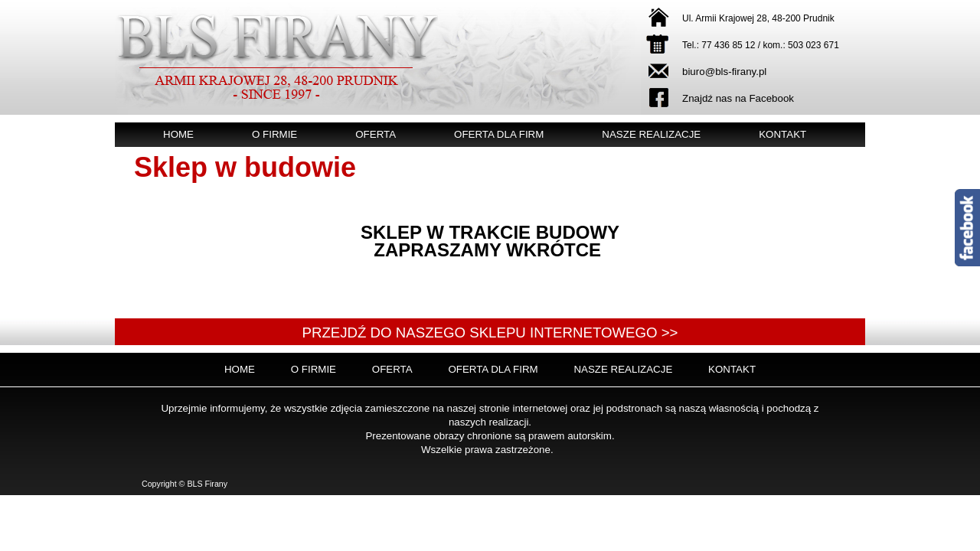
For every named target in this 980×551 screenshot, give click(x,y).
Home (178, 134)
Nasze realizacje (651, 134)
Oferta (376, 134)
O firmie (274, 134)
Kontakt (782, 134)
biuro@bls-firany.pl (724, 72)
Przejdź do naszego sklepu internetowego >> (490, 333)
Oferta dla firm (499, 134)
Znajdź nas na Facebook (738, 98)
